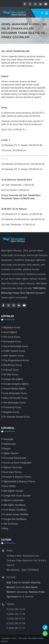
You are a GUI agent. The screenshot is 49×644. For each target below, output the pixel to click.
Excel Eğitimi (10, 332)
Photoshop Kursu (12, 407)
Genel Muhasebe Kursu (16, 346)
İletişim (7, 449)
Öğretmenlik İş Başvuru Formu (19, 481)
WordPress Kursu (12, 365)
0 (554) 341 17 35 (16, 614)
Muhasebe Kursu (12, 342)
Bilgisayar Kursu (12, 327)
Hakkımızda (9, 444)
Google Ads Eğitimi (13, 379)
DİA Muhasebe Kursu (14, 403)
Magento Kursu (11, 412)
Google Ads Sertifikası (15, 519)
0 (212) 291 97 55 (16, 619)
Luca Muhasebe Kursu (15, 393)
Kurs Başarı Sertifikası (15, 510)
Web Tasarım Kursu (14, 356)
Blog (6, 528)
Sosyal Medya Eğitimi (15, 389)
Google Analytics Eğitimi (16, 384)
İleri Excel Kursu (12, 337)
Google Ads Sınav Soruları (17, 496)
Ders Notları (10, 486)
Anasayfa (8, 439)
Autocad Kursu (11, 370)
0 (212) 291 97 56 (16, 623)
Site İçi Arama (11, 524)
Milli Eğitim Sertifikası (14, 505)
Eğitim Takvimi (11, 453)
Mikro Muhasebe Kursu (15, 398)
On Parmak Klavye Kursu (16, 417)
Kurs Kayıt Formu (12, 472)
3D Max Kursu (11, 374)
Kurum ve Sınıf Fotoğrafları (17, 463)
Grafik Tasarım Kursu (14, 351)
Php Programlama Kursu (16, 360)
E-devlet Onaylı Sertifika (16, 514)
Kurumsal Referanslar (15, 458)
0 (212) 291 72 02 (16, 609)
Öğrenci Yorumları (13, 467)
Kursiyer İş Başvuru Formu (17, 477)
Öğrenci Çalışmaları (14, 500)
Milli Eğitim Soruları (13, 491)
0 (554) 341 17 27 (16, 628)
